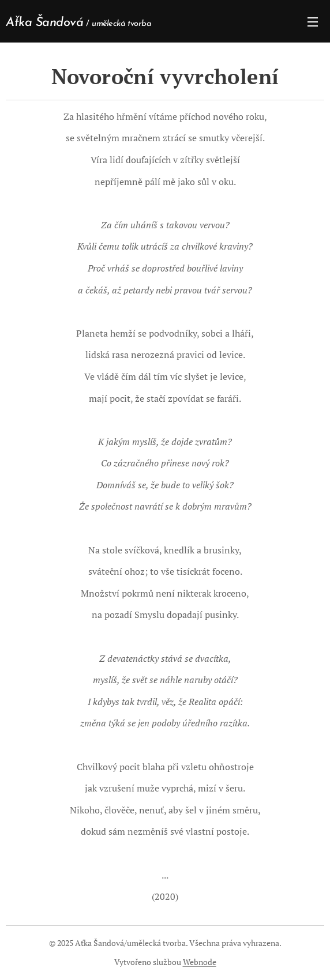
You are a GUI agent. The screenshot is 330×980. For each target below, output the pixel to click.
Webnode (200, 962)
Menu (313, 22)
